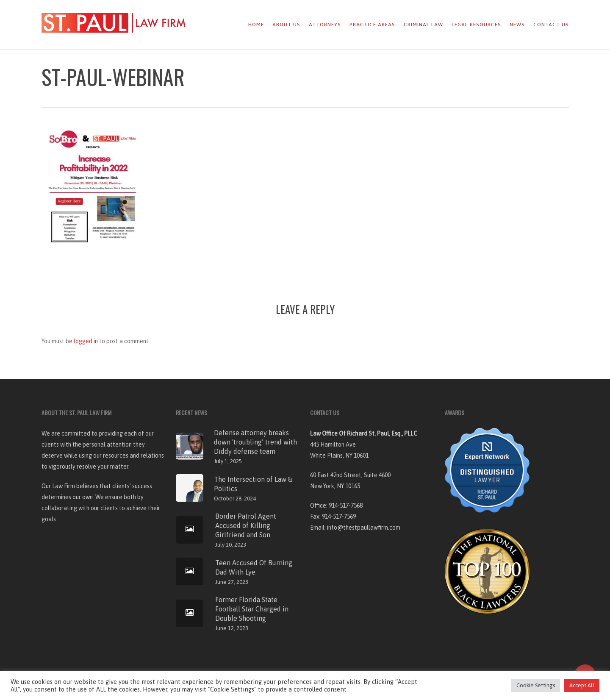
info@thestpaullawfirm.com (364, 528)
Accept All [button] (582, 685)
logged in (86, 341)
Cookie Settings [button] (536, 685)
